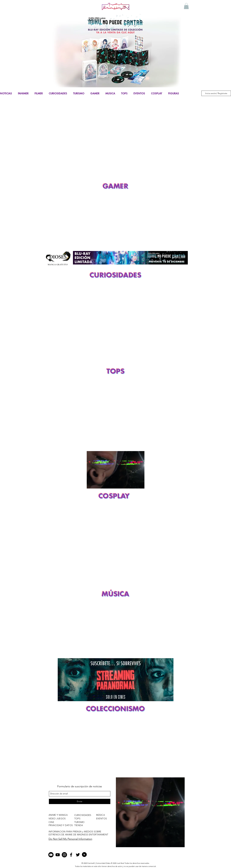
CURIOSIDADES (58, 93)
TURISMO (79, 93)
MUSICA (110, 93)
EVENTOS (139, 93)
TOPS (124, 93)
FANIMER (23, 93)
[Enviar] (80, 801)
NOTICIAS (6, 93)
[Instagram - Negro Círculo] (64, 855)
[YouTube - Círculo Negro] (51, 855)
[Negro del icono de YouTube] (58, 855)
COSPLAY (157, 93)
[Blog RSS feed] (84, 855)
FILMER (39, 93)
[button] (186, 6)
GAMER (95, 93)
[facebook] (71, 855)
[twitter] (78, 855)
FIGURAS (174, 93)
